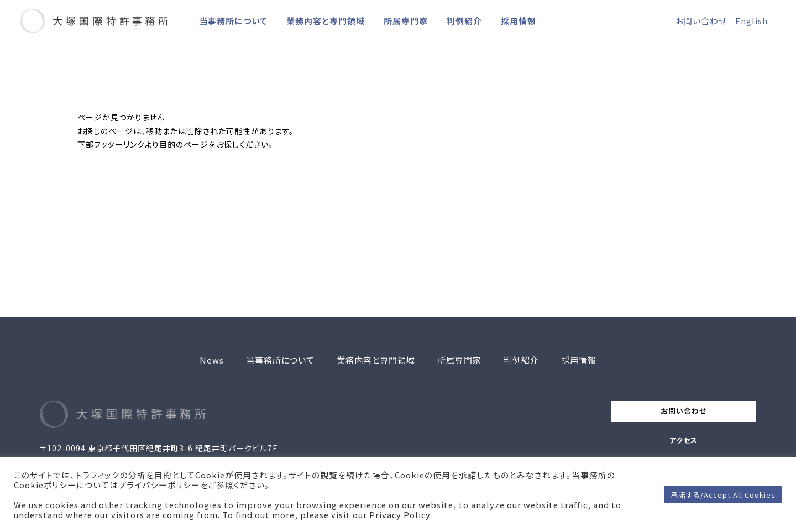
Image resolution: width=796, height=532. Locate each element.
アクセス (674, 446)
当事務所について (233, 21)
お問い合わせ (701, 21)
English (752, 21)
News (212, 360)
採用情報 (519, 21)
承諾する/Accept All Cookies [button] (723, 495)
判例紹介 (464, 21)
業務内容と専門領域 (326, 21)
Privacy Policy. (401, 515)
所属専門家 (406, 21)
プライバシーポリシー (159, 485)
